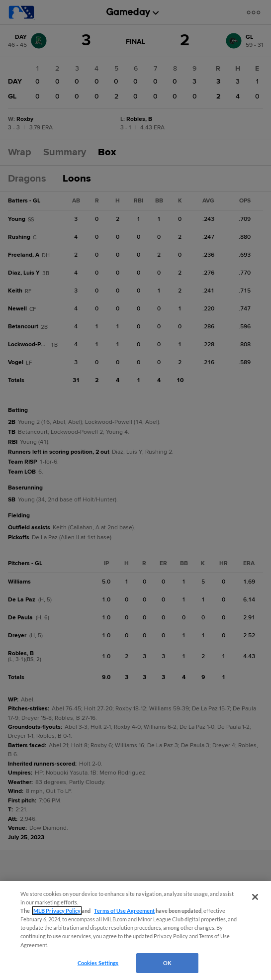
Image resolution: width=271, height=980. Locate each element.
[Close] (255, 897)
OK (167, 963)
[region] (135, 931)
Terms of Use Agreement (124, 911)
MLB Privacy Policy (57, 911)
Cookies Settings (98, 963)
